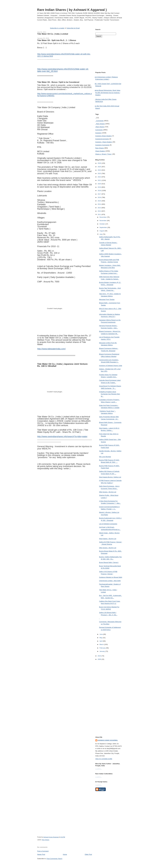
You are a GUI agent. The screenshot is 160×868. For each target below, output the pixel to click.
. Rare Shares (100, 124)
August (102, 231)
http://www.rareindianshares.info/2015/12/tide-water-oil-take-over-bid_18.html (63, 70)
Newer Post (41, 854)
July (101, 234)
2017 (100, 194)
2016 (100, 197)
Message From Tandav (107, 299)
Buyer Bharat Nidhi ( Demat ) (109, 562)
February (103, 648)
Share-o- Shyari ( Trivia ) (104, 154)
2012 (100, 211)
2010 (100, 656)
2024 (100, 170)
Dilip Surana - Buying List (108, 492)
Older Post (88, 854)
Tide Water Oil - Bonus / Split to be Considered (58, 82)
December (103, 217)
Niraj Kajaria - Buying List (108, 539)
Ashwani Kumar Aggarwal (108, 740)
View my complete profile (104, 759)
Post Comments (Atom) (54, 859)
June (101, 634)
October (102, 224)
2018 (100, 191)
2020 (100, 184)
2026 (100, 163)
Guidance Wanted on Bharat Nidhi (111, 577)
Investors (98, 133)
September (103, 227)
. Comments (99, 121)
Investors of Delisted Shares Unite (111, 366)
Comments (99, 130)
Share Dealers (100, 151)
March (102, 644)
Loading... (99, 769)
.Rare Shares (100, 127)
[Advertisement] (65, 864)
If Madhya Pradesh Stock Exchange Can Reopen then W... (110, 394)
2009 (100, 659)
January (102, 651)
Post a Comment (43, 851)
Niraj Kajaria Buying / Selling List (110, 477)
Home (65, 854)
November (103, 221)
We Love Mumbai (105, 457)
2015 (100, 201)
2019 (100, 187)
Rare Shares (46, 840)
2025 (100, 167)
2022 (100, 177)
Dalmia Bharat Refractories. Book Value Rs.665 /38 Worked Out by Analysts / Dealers (107, 93)
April (101, 641)
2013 (100, 208)
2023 (100, 173)
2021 (100, 180)
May (101, 638)
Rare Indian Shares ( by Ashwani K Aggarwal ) (72, 10)
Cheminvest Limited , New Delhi (110, 581)
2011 (100, 214)
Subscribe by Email (73, 28)
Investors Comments (102, 139)
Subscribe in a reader (57, 28)
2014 (100, 204)
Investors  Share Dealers (103, 136)
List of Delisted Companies (108, 524)
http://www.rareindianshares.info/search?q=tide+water (62, 437)
